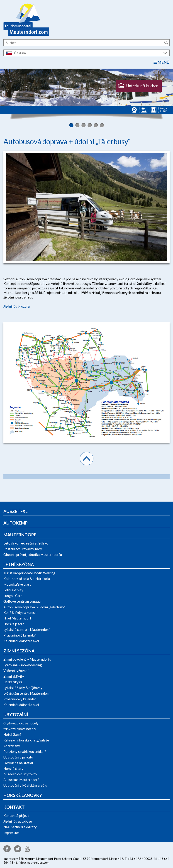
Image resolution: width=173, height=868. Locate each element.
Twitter (18, 849)
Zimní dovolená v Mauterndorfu (27, 659)
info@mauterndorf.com (34, 863)
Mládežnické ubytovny (20, 774)
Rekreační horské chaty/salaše (26, 740)
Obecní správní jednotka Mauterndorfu (33, 555)
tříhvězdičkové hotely (20, 729)
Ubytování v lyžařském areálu (25, 785)
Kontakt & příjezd (16, 816)
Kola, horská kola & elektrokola (27, 579)
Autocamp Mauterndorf (21, 780)
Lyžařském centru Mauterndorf (27, 693)
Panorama (144, 110)
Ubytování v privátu (18, 757)
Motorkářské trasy (17, 584)
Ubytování (16, 715)
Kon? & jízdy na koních (20, 612)
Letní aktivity (13, 590)
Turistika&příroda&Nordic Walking (29, 573)
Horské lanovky (23, 795)
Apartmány (12, 746)
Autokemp (16, 523)
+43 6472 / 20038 (140, 859)
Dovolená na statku (18, 763)
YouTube (27, 849)
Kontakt (14, 807)
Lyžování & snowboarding (23, 665)
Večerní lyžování (16, 671)
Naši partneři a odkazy (20, 827)
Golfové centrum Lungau (22, 601)
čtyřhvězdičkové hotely (21, 723)
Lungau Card (164, 110)
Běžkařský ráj (13, 682)
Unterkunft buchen (142, 86)
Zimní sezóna (19, 651)
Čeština (20, 53)
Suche (166, 43)
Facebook (7, 849)
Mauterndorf (20, 535)
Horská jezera (14, 624)
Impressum (11, 833)
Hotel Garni (12, 734)
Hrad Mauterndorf (17, 618)
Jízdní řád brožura (17, 306)
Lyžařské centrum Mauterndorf (27, 629)
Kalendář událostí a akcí (21, 641)
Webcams (135, 110)
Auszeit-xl (16, 511)
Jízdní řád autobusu (18, 821)
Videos (154, 110)
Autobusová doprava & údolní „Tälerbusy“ (34, 607)
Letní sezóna (19, 564)
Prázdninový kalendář (20, 635)
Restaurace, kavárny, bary (23, 549)
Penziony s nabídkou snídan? (25, 751)
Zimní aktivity (14, 676)
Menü (164, 62)
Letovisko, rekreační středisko (26, 543)
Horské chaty (13, 769)
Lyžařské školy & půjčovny (23, 688)
